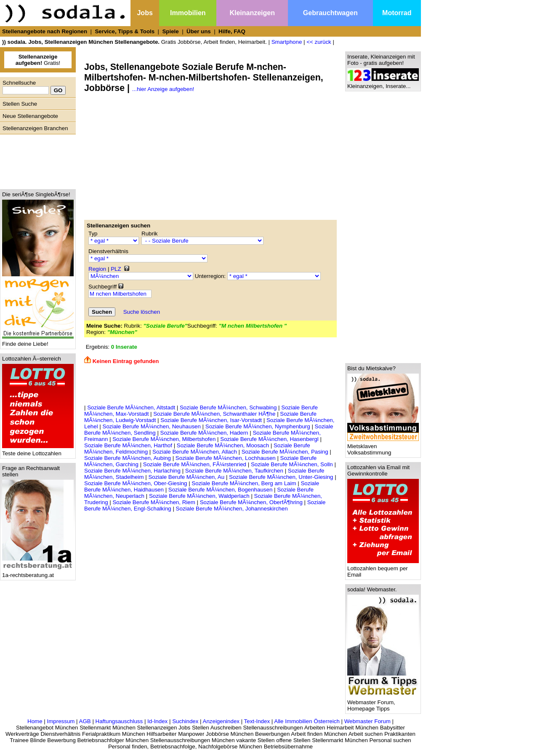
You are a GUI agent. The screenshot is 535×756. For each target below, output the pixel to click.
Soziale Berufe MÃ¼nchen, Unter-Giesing (281, 477)
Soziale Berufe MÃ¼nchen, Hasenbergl (270, 439)
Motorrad (397, 13)
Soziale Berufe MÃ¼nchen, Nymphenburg (259, 426)
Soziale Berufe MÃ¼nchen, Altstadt (132, 407)
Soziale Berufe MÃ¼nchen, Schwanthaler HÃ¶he (215, 414)
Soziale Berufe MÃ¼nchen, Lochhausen (226, 458)
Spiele (170, 31)
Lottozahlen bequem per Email (383, 569)
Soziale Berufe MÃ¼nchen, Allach (195, 452)
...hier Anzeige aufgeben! (163, 89)
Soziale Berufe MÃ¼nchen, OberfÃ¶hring (252, 502)
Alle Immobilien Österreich (307, 721)
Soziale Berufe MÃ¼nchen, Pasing (286, 452)
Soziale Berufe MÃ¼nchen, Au (187, 477)
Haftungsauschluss (119, 721)
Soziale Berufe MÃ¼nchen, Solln (293, 464)
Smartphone (287, 42)
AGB (85, 721)
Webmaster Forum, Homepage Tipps (383, 703)
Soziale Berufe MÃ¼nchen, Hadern (205, 433)
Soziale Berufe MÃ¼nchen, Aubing (128, 458)
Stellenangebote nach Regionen (45, 31)
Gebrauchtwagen (330, 13)
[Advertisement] (36, 160)
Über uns (199, 31)
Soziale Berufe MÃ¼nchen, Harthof (129, 445)
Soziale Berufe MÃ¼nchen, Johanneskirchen (232, 509)
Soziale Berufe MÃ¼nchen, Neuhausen (153, 426)
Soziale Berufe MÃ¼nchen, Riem (154, 502)
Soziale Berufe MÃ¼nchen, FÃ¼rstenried (196, 464)
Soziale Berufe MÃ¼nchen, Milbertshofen (165, 439)
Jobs (145, 13)
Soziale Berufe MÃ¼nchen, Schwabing (229, 407)
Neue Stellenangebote (30, 116)
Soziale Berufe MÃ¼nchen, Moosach (224, 445)
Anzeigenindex (221, 721)
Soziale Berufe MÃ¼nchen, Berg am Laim (245, 483)
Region (97, 269)
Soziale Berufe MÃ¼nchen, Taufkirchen (235, 471)
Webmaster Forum (367, 721)
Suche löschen (142, 312)
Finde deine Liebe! (38, 341)
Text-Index (257, 721)
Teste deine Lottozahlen (38, 451)
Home (35, 721)
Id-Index (157, 721)
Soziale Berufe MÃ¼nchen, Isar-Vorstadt (212, 420)
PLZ (116, 269)
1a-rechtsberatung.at (38, 573)
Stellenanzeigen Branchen (35, 128)
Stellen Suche (20, 104)
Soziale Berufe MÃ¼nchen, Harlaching (133, 471)
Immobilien (188, 13)
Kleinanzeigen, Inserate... (383, 84)
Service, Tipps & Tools (125, 31)
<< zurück (319, 42)
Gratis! (38, 60)
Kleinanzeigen (252, 13)
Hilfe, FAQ (232, 31)
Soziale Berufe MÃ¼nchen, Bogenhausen (221, 490)
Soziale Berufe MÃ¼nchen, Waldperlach (200, 496)
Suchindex (185, 721)
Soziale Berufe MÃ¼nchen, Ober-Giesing (136, 483)
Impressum (61, 721)
